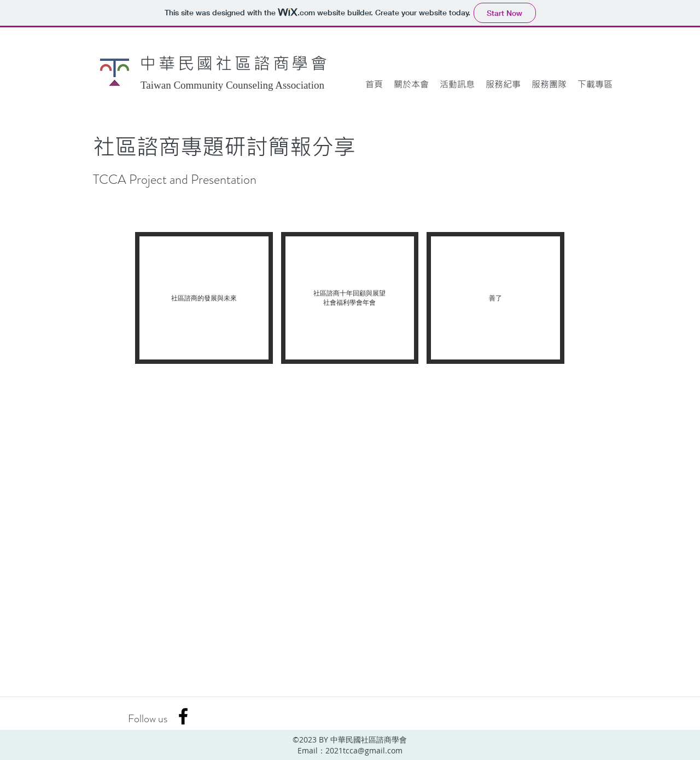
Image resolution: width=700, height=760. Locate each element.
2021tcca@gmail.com (364, 750)
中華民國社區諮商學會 (235, 63)
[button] (411, 84)
